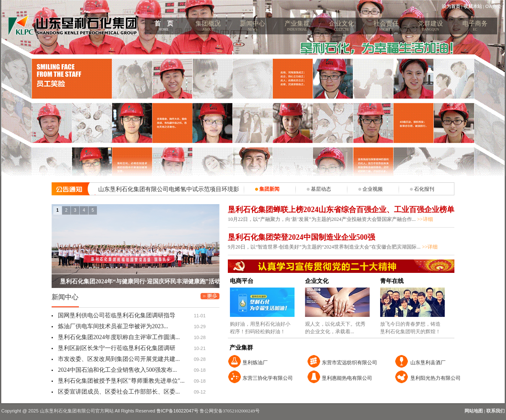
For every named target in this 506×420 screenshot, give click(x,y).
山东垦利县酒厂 (428, 363)
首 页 (164, 27)
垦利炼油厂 (255, 363)
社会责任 (386, 27)
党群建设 (430, 27)
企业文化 (342, 27)
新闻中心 (253, 27)
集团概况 (208, 27)
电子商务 (475, 27)
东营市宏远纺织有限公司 (350, 363)
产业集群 (297, 27)
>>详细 (425, 219)
